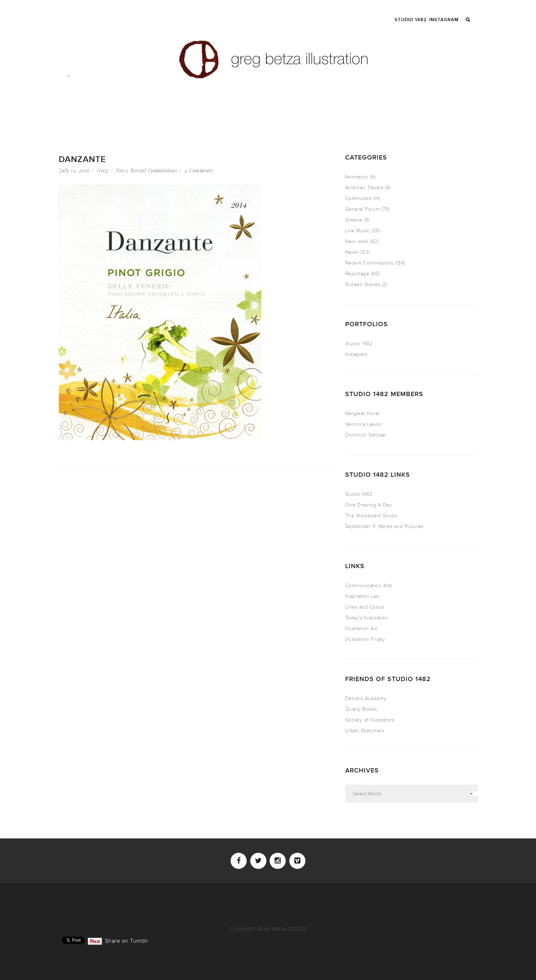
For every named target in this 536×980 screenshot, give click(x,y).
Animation (357, 177)
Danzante (82, 159)
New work (357, 241)
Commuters (358, 198)
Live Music (358, 231)
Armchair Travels (364, 188)
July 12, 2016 (74, 170)
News (122, 170)
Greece (354, 220)
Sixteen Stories (363, 284)
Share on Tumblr (127, 940)
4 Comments (199, 170)
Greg (102, 170)
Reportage (357, 274)
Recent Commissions (154, 170)
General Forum (363, 209)
